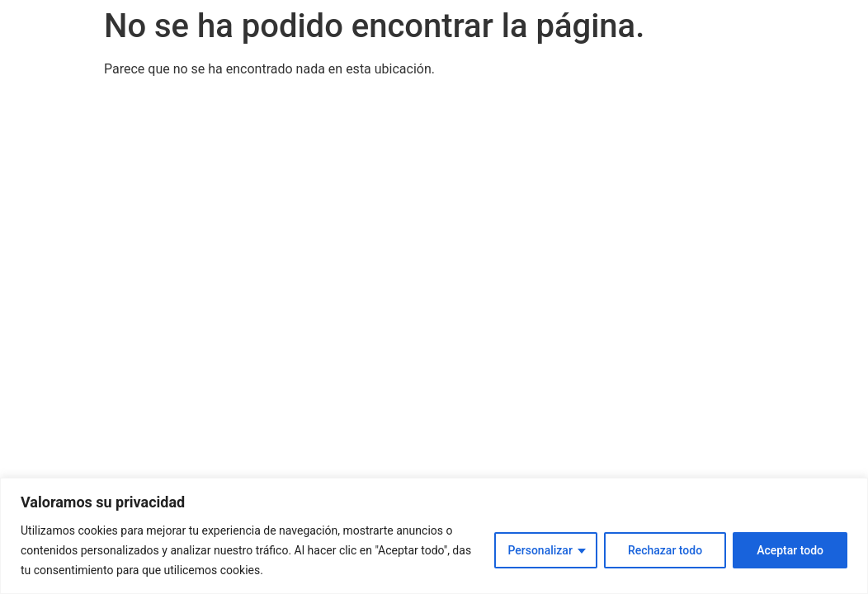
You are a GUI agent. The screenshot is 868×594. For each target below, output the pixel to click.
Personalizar (540, 550)
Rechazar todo (665, 550)
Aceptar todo (790, 550)
